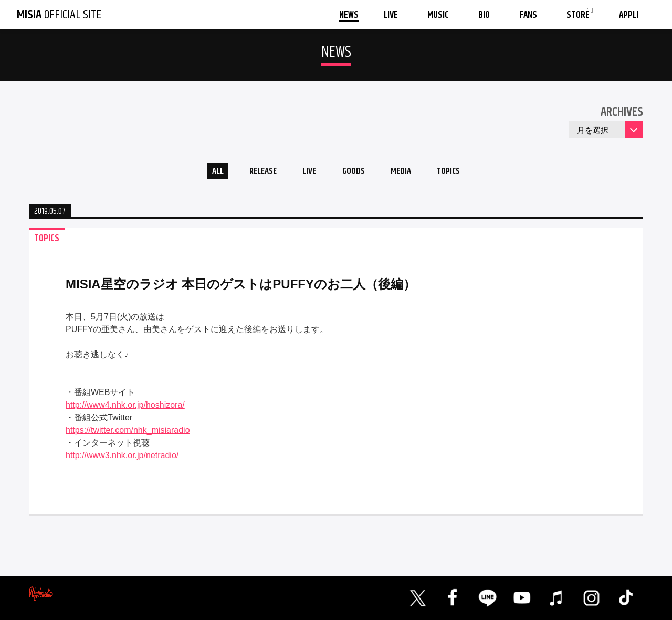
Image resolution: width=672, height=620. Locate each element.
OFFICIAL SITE (59, 15)
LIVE (307, 173)
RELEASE (257, 173)
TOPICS (458, 173)
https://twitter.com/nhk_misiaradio (128, 433)
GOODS (355, 173)
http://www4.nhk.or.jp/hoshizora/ (125, 407)
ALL (208, 173)
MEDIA (406, 173)
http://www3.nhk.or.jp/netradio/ (122, 458)
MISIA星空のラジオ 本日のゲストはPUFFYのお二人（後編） (241, 287)
